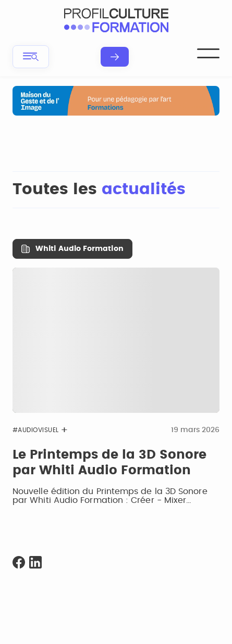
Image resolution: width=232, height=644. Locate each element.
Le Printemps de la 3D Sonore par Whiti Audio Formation (109, 463)
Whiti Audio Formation (79, 249)
